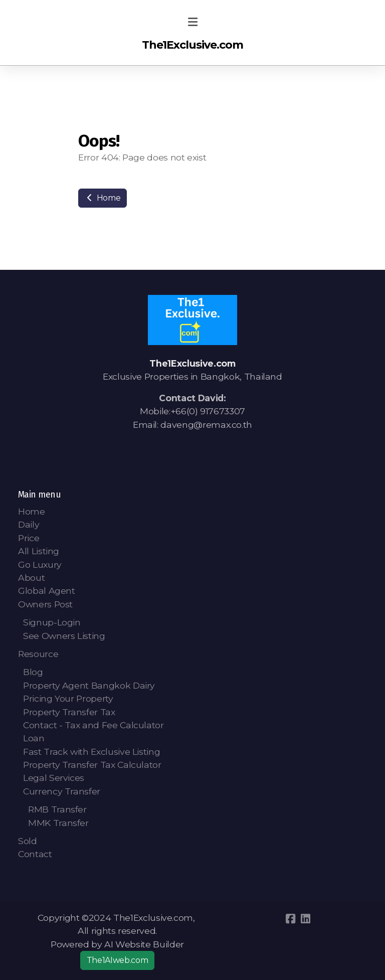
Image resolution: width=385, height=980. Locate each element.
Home (103, 198)
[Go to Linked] (305, 919)
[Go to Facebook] (290, 919)
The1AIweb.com (117, 960)
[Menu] (192, 23)
